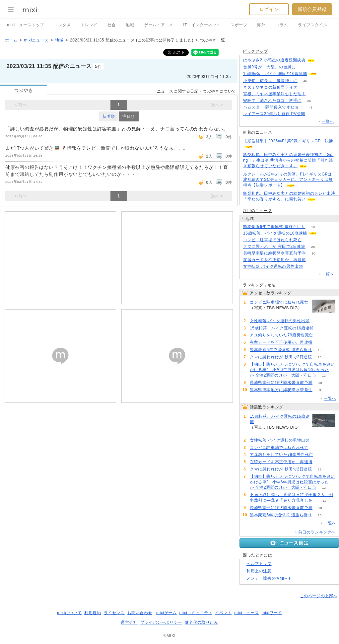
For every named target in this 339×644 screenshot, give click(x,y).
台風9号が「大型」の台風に (269, 67)
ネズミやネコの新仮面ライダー (272, 87)
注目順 (129, 116)
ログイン (269, 9)
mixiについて (69, 613)
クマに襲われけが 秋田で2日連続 (274, 247)
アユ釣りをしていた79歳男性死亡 (281, 335)
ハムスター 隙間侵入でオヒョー (273, 107)
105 (313, 114)
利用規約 (93, 613)
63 (313, 94)
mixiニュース (36, 40)
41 (311, 107)
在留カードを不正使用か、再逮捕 (274, 260)
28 (313, 247)
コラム (282, 25)
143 (324, 74)
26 (309, 101)
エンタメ (62, 25)
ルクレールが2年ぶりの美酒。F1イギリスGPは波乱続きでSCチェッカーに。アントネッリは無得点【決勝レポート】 (288, 180)
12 (324, 375)
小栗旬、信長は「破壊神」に (270, 81)
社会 (112, 25)
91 (309, 240)
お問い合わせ (140, 613)
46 (305, 81)
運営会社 (129, 622)
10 (313, 227)
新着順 (109, 116)
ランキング (253, 285)
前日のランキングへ (317, 532)
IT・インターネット (202, 25)
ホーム (11, 40)
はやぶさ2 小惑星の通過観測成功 (274, 60)
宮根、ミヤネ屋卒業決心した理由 (274, 94)
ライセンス (114, 613)
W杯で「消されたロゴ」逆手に (272, 101)
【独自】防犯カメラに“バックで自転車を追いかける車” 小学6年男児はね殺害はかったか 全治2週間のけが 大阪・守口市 (292, 370)
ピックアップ (255, 51)
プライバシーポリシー (161, 622)
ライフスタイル (312, 25)
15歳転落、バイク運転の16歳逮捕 (275, 74)
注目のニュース (257, 211)
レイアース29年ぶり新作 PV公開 (274, 114)
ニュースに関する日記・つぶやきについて (197, 91)
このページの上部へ (319, 596)
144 (324, 233)
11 (324, 501)
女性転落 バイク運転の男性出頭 (273, 266)
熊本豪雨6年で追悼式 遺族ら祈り (274, 227)
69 (322, 60)
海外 (261, 25)
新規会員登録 (312, 9)
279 (309, 87)
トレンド (89, 25)
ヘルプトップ (259, 564)
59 (313, 260)
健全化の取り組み (202, 622)
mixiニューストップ (26, 25)
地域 (130, 25)
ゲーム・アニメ (159, 25)
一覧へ (328, 121)
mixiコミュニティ (196, 613)
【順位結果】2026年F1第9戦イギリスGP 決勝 (288, 141)
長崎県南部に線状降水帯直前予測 (274, 253)
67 (303, 67)
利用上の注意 (259, 571)
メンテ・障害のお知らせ (270, 578)
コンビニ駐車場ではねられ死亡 (272, 240)
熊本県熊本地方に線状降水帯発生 (281, 390)
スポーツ (239, 25)
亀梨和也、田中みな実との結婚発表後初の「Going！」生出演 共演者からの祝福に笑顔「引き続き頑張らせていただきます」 (288, 160)
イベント (223, 613)
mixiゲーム (167, 613)
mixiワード (272, 613)
